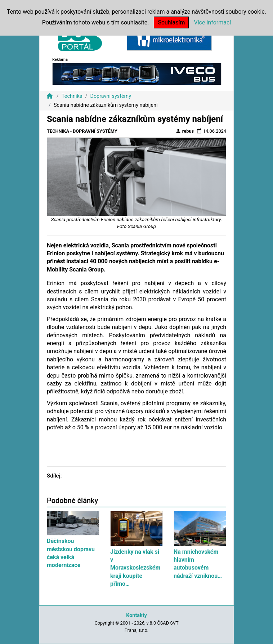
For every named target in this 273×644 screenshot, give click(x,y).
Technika (72, 96)
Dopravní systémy (111, 96)
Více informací (212, 22)
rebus (185, 131)
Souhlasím (171, 22)
